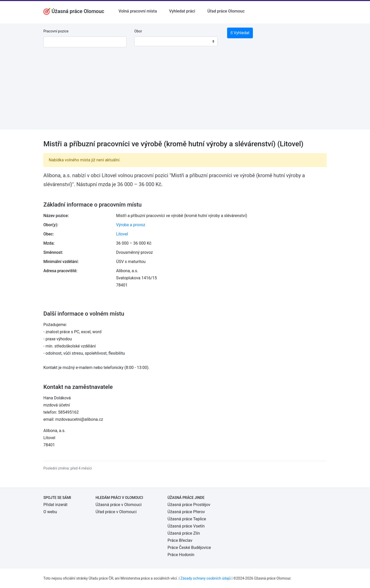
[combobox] (176, 41)
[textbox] (145, 41)
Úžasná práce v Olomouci (119, 505)
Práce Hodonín (181, 555)
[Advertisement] (185, 94)
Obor (138, 31)
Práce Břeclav (180, 540)
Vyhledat (240, 33)
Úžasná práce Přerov (186, 512)
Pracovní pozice (56, 31)
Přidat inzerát (55, 505)
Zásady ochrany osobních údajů (206, 578)
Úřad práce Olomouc (226, 11)
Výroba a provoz (131, 225)
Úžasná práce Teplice (187, 519)
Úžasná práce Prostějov (189, 505)
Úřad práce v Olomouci (116, 512)
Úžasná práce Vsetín (186, 526)
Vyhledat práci (182, 11)
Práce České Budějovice (189, 548)
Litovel (122, 234)
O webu (50, 512)
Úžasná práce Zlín (184, 533)
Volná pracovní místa (138, 11)
